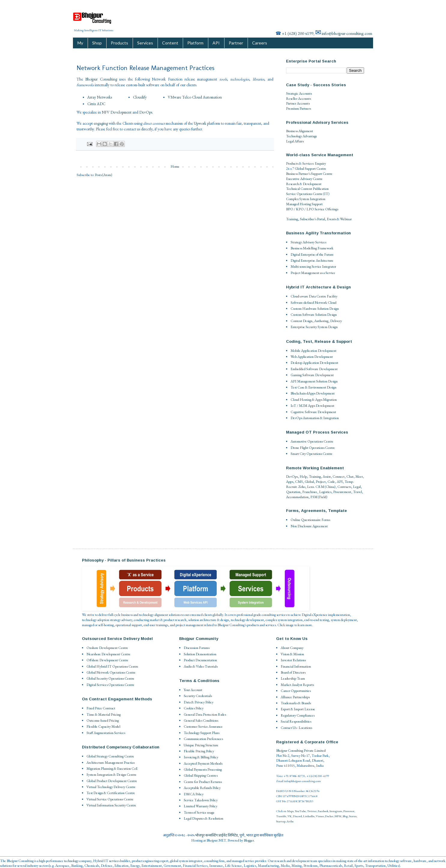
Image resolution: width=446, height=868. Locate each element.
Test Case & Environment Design (313, 387)
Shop (97, 43)
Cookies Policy (194, 708)
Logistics (325, 492)
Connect (339, 477)
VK (290, 816)
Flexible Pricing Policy (199, 751)
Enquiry (320, 163)
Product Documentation (200, 660)
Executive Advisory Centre (304, 179)
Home (175, 166)
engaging (101, 123)
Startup (281, 821)
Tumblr (281, 816)
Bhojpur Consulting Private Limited (301, 751)
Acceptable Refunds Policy (202, 788)
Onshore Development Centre (107, 648)
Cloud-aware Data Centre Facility (314, 296)
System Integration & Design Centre (111, 775)
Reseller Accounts (298, 99)
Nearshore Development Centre (108, 654)
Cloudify (140, 97)
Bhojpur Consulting (101, 79)
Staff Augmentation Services (106, 733)
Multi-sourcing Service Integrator (313, 266)
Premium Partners (298, 108)
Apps (290, 482)
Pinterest (349, 811)
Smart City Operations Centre (312, 454)
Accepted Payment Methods (203, 763)
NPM (338, 816)
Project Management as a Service (313, 273)
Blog (345, 816)
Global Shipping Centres (201, 775)
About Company (292, 648)
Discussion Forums (197, 648)
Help (303, 477)
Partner (236, 43)
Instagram (336, 811)
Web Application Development (312, 357)
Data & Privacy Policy (199, 702)
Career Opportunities (296, 691)
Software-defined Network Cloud (313, 303)
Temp (349, 482)
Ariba (290, 821)
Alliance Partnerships (295, 697)
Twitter (312, 811)
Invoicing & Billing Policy (201, 757)
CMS (299, 482)
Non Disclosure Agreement (309, 526)
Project (321, 482)
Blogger (249, 840)
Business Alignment (300, 131)
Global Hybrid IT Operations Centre (112, 666)
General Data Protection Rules (205, 714)
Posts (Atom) (104, 175)
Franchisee (310, 492)
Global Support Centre (310, 169)
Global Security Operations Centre (110, 678)
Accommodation (297, 497)
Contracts (344, 487)
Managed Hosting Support (304, 204)
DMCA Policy (194, 794)
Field (323, 497)
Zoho (302, 487)
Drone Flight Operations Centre (313, 448)
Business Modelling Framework (312, 248)
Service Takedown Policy (201, 800)
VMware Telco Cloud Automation (195, 97)
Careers (260, 43)
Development (312, 184)
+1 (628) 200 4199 (298, 33)
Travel (357, 492)
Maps (290, 811)
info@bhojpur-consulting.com (347, 33)
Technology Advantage (302, 136)
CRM (320, 487)
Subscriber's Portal (312, 219)
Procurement (342, 492)
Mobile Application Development (313, 351)
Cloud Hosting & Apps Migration (314, 400)
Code (331, 482)
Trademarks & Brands (296, 703)
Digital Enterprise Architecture (312, 260)
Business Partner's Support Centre (309, 174)
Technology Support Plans (202, 733)
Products (119, 43)
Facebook (323, 811)
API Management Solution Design (314, 381)
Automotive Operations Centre (312, 441)
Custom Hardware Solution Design (315, 309)
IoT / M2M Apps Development (312, 406)
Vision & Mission (292, 654)
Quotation (293, 492)
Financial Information (296, 666)
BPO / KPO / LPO (300, 209)
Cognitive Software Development (313, 412)
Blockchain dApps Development (313, 393)
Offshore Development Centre (107, 660)
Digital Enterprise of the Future (312, 254)
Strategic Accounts (299, 93)
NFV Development (117, 112)
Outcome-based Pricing (103, 720)
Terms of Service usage (199, 812)
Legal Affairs (295, 141)
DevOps (146, 112)
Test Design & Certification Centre (111, 793)
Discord (297, 816)
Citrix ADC (96, 104)
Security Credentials (198, 696)
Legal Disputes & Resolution (203, 818)
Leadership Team (293, 678)
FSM (314, 497)
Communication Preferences (203, 739)
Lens (310, 487)
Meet (359, 477)
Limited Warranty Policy (200, 806)
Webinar (346, 219)
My (80, 43)
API (216, 43)
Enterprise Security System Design (314, 327)
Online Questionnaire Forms (310, 520)
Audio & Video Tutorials (201, 666)
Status (353, 816)
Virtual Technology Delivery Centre (111, 787)
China (330, 487)
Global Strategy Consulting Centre (110, 756)
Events (331, 219)
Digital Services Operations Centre (110, 685)
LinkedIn (309, 816)
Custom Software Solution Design (314, 315)
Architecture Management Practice (111, 763)
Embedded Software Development (314, 369)
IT (326, 194)
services (114, 861)
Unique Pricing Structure (201, 745)
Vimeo (320, 816)
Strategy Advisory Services (308, 242)
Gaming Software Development (312, 375)
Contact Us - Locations (296, 728)
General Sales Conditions (201, 720)
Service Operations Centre (304, 194)
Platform (195, 43)
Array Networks (100, 97)
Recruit (291, 487)
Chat (350, 477)
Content (170, 43)
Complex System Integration (306, 199)
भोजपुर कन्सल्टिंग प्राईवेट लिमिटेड (216, 835)
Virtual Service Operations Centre (110, 799)
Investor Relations (293, 660)
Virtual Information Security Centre (111, 805)
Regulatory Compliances (298, 715)
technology (71, 861)
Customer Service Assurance (203, 726)
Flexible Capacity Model (103, 726)
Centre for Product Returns (203, 782)
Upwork (200, 123)
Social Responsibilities (296, 721)
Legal (357, 487)
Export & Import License (298, 709)
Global (309, 482)
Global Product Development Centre (112, 781)
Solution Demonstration (200, 654)
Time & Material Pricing (104, 714)
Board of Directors (293, 672)
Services (145, 43)
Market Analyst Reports (297, 685)
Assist (327, 477)
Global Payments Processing (203, 769)
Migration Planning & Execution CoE (112, 769)
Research (292, 184)
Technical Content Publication (307, 189)
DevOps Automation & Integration (315, 418)
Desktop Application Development (314, 363)
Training (292, 219)
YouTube (300, 811)
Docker (329, 816)
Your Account (193, 690)
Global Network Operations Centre (111, 672)
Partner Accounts (298, 103)
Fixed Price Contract (101, 708)
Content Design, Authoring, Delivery (316, 321)
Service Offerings (326, 209)
